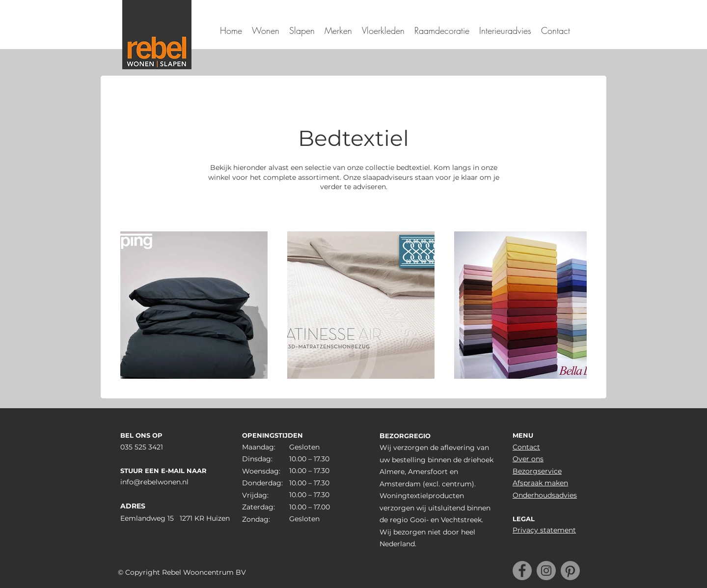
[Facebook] (522, 571)
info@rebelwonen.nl (154, 482)
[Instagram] (546, 571)
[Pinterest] (570, 571)
